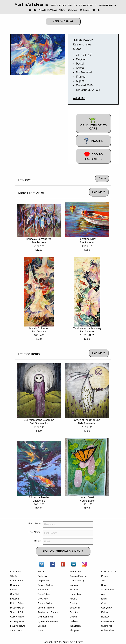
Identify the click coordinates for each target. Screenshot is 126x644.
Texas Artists (44, 594)
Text (103, 581)
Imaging (74, 585)
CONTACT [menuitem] (73, 10)
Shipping (74, 630)
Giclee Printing (77, 581)
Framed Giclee (45, 603)
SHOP (41, 571)
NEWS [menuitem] (42, 10)
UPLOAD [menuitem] (85, 10)
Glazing (74, 603)
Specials (42, 626)
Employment (107, 621)
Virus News (16, 630)
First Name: (35, 524)
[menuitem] (31, 4)
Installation (75, 626)
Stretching (75, 608)
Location (15, 599)
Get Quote (106, 608)
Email (104, 599)
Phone (104, 576)
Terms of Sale (17, 612)
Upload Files (107, 630)
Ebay (40, 630)
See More (99, 192)
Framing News (18, 626)
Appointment (108, 590)
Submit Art (106, 626)
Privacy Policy (17, 608)
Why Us (14, 576)
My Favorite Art (45, 617)
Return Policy (17, 603)
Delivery (74, 621)
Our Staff (15, 594)
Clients (14, 590)
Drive (104, 585)
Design (73, 617)
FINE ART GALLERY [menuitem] (62, 5)
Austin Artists (44, 590)
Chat (104, 603)
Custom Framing (78, 576)
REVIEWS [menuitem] (52, 10)
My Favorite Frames (48, 621)
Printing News (17, 621)
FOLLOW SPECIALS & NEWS (63, 551)
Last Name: (35, 532)
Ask (103, 594)
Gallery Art (43, 576)
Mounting (74, 590)
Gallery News (17, 617)
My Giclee (43, 599)
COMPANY (16, 571)
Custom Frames (46, 608)
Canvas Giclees (45, 585)
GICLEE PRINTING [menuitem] (84, 5)
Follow (104, 612)
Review (105, 617)
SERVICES (76, 571)
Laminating (75, 594)
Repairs (74, 612)
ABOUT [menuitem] (63, 10)
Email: (38, 541)
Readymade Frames (48, 612)
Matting (74, 599)
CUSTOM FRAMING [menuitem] (105, 5)
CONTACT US (108, 571)
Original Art (43, 581)
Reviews (15, 585)
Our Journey (16, 581)
